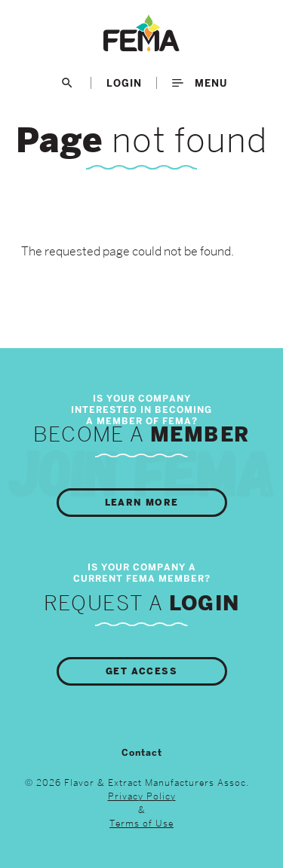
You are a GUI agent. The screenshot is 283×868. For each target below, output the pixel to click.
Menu (200, 83)
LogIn (124, 83)
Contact (142, 753)
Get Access (141, 671)
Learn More (142, 503)
